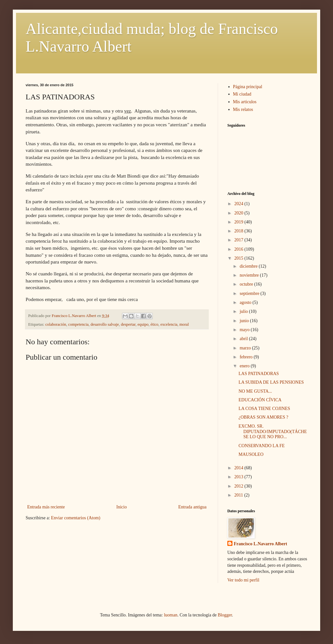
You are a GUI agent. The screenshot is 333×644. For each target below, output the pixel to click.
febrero (247, 357)
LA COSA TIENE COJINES (264, 409)
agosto (246, 302)
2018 (240, 231)
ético (154, 324)
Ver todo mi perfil (243, 580)
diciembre (249, 266)
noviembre (250, 275)
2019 (240, 222)
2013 (240, 477)
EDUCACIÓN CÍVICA (260, 400)
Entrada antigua (192, 507)
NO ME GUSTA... (255, 391)
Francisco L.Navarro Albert (260, 544)
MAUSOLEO (251, 454)
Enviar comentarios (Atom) (76, 518)
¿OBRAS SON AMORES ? (263, 417)
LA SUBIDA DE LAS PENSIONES (271, 382)
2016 (240, 249)
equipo (143, 324)
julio (244, 311)
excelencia (169, 324)
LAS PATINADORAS (259, 374)
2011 (239, 495)
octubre (247, 284)
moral (184, 324)
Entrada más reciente (46, 507)
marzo (246, 348)
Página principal (248, 87)
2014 (240, 468)
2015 (240, 258)
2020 (240, 213)
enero (245, 366)
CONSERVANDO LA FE (262, 446)
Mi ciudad (242, 94)
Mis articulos (245, 102)
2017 (240, 240)
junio (245, 321)
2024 (240, 204)
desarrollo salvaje (105, 324)
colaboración (56, 324)
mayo (245, 330)
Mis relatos (243, 109)
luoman (171, 615)
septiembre (250, 293)
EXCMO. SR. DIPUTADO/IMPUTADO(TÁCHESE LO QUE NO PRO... (273, 432)
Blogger (225, 615)
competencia (78, 324)
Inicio (122, 507)
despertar (128, 324)
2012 (240, 486)
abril (244, 339)
